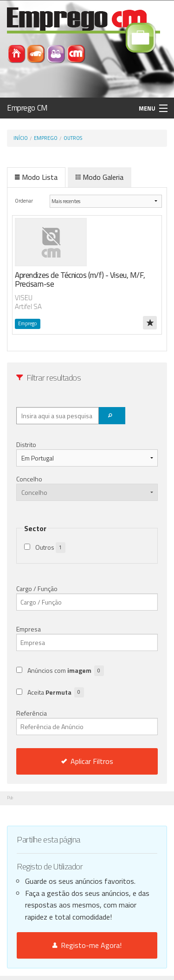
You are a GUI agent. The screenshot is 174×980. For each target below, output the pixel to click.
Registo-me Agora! (87, 945)
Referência (87, 722)
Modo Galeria (100, 177)
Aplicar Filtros (87, 761)
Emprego (46, 138)
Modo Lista (36, 177)
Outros (73, 138)
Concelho (29, 479)
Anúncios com (66, 671)
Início (21, 138)
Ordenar (24, 201)
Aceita (56, 693)
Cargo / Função (37, 589)
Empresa (29, 629)
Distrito (26, 444)
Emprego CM (27, 108)
